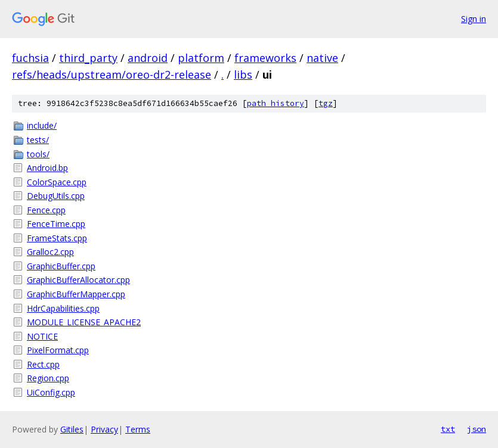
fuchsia (30, 58)
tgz (326, 103)
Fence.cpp (46, 210)
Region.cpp (48, 378)
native (322, 58)
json (477, 429)
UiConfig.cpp (51, 392)
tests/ (38, 140)
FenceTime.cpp (56, 224)
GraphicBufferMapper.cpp (76, 294)
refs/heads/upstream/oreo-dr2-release (112, 74)
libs (243, 74)
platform (201, 58)
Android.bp (47, 168)
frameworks (265, 58)
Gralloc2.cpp (50, 252)
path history (276, 103)
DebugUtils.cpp (56, 196)
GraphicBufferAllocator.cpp (78, 280)
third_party (88, 58)
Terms (138, 429)
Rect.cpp (43, 364)
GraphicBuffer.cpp (61, 266)
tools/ (38, 154)
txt (448, 429)
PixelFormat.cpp (58, 350)
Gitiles (72, 429)
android (148, 58)
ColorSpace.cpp (57, 182)
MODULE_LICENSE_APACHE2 (84, 322)
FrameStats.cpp (57, 238)
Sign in (474, 19)
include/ (42, 125)
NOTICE (42, 336)
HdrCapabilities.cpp (63, 308)
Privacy (104, 429)
